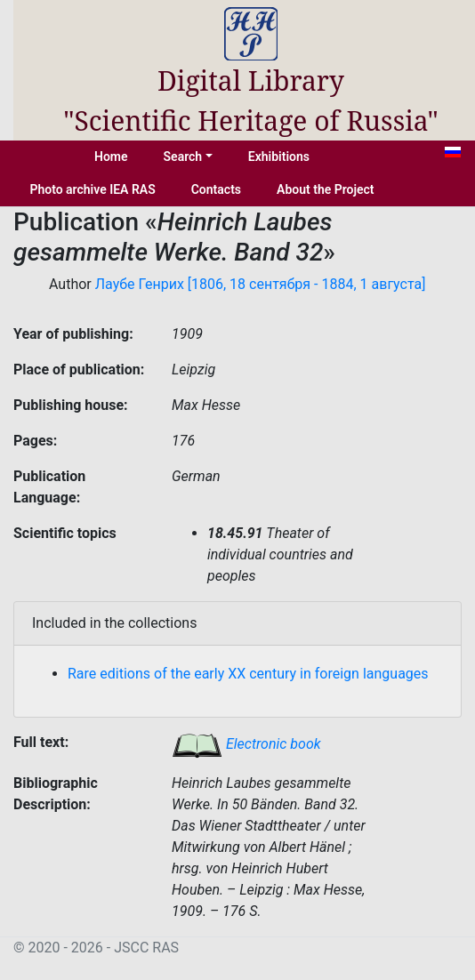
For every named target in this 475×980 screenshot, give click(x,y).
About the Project (326, 189)
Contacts (216, 189)
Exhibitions (279, 157)
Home (111, 157)
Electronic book (246, 744)
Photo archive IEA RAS (92, 189)
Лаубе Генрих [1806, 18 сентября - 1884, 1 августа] (261, 284)
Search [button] (183, 157)
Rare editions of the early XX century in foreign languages (248, 674)
